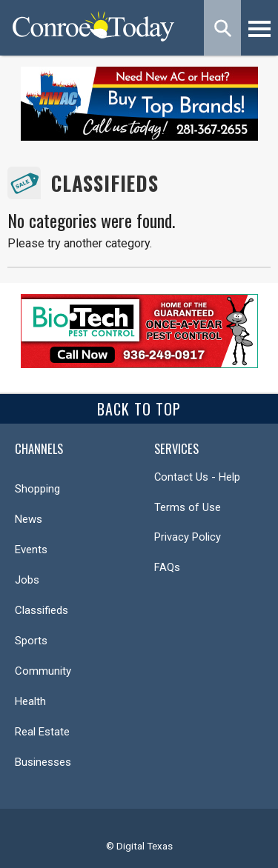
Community (43, 671)
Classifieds (105, 183)
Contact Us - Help (197, 477)
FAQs (167, 567)
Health (30, 701)
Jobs (27, 580)
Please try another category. (80, 243)
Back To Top (139, 409)
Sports (31, 641)
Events (31, 550)
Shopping (37, 489)
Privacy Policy (188, 537)
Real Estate (42, 732)
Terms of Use (188, 507)
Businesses (43, 762)
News (29, 519)
